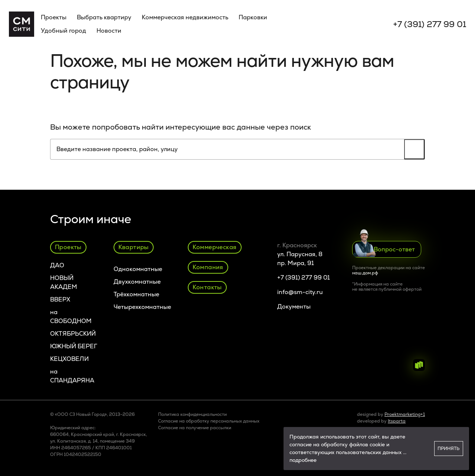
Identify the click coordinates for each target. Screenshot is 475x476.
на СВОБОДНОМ (71, 317)
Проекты (54, 17)
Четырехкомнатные (142, 307)
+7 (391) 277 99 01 (430, 24)
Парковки (253, 17)
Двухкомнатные (137, 282)
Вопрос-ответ (384, 249)
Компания (208, 267)
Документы (294, 307)
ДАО (57, 265)
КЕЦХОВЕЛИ (69, 359)
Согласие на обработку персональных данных (209, 421)
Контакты (207, 287)
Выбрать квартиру (104, 17)
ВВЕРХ (60, 299)
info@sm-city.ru (300, 292)
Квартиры (134, 247)
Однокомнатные (138, 269)
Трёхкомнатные (136, 294)
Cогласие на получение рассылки (195, 428)
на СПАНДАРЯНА (72, 376)
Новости (109, 31)
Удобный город (63, 31)
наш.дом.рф (365, 273)
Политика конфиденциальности (192, 414)
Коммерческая (215, 247)
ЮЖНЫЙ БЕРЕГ (74, 346)
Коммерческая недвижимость (185, 17)
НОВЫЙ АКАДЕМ (64, 282)
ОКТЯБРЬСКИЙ (73, 334)
